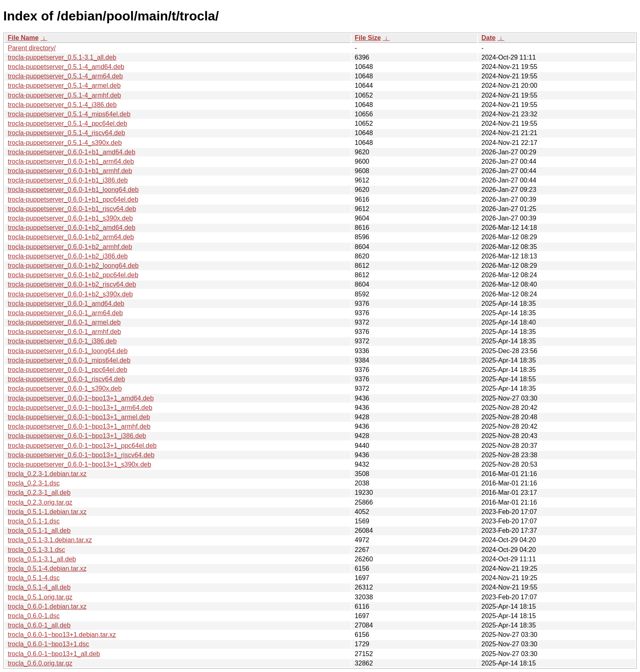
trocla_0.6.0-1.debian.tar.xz (47, 606)
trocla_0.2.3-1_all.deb (39, 493)
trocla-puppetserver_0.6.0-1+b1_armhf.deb (70, 171)
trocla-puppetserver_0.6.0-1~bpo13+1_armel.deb (79, 417)
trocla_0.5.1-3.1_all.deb (42, 559)
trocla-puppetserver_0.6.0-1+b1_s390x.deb (70, 218)
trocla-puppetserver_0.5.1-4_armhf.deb (64, 95)
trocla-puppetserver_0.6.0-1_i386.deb (62, 341)
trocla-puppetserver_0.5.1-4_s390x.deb (65, 143)
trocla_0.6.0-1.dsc (34, 616)
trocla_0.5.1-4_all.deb (39, 587)
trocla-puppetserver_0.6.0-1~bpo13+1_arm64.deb (80, 408)
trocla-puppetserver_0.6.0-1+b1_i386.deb (68, 180)
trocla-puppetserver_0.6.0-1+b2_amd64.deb (72, 228)
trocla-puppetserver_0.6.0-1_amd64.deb (66, 304)
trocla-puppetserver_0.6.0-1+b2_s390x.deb (70, 294)
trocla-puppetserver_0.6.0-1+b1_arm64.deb (71, 161)
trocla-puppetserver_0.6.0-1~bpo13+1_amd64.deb (81, 398)
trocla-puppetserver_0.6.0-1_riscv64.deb (66, 379)
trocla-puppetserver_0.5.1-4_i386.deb (62, 105)
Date (488, 38)
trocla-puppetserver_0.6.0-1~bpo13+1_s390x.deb (79, 464)
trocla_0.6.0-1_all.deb (39, 625)
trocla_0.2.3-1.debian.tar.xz (47, 474)
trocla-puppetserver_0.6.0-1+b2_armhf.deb (70, 247)
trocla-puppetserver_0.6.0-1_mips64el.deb (69, 360)
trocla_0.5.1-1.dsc (34, 521)
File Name (23, 38)
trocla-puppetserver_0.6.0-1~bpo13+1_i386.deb (77, 436)
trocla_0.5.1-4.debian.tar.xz (47, 569)
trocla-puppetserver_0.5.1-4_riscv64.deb (66, 133)
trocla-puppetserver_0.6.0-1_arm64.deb (65, 313)
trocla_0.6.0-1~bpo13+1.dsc (48, 644)
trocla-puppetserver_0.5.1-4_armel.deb (64, 86)
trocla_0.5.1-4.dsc (34, 578)
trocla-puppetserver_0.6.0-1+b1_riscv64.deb (72, 209)
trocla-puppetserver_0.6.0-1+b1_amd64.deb (72, 152)
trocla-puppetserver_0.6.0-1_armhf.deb (64, 332)
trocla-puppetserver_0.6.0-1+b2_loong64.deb (73, 266)
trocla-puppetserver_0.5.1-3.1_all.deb (62, 57)
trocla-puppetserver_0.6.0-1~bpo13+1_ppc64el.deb (82, 446)
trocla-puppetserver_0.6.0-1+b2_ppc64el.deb (73, 275)
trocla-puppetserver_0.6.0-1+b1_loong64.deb (73, 190)
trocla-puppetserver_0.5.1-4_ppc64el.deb (68, 123)
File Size (368, 38)
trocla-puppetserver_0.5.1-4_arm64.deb (65, 76)
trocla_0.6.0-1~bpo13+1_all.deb (54, 654)
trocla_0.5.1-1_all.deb (39, 531)
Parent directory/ (32, 48)
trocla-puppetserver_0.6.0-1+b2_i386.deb (68, 256)
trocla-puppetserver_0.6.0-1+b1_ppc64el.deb (73, 199)
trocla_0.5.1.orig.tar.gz (40, 597)
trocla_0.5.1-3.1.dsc (37, 550)
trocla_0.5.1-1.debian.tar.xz (47, 512)
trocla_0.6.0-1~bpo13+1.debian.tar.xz (62, 635)
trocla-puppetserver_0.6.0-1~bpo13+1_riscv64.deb (81, 455)
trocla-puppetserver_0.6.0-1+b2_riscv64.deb (72, 284)
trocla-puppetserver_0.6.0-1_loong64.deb (68, 351)
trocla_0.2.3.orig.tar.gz (40, 502)
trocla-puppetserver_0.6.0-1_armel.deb (64, 322)
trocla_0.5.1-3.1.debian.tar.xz (50, 540)
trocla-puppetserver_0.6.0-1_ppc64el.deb (68, 370)
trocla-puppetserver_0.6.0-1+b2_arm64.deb (71, 237)
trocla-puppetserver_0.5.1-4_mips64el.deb (69, 114)
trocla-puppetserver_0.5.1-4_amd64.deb (66, 67)
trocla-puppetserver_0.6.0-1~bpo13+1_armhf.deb (79, 426)
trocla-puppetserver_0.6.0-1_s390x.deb (65, 388)
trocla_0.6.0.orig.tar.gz (40, 663)
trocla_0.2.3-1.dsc (34, 483)
